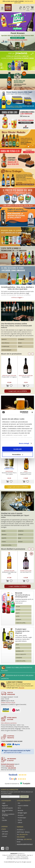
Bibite (18, 613)
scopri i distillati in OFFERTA (18, 586)
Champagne (5, 346)
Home (4, 829)
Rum (20, 538)
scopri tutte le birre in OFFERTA (18, 487)
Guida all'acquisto (7, 808)
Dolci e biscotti (21, 654)
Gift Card (5, 834)
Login (4, 803)
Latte (18, 616)
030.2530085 (21, 837)
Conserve (19, 658)
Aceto (18, 648)
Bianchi (4, 339)
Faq (3, 818)
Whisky (20, 542)
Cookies (18, 857)
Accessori (21, 815)
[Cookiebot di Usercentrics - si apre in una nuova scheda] (21, 412)
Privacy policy (24, 857)
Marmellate (20, 651)
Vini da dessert (6, 350)
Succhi (18, 610)
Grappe (4, 538)
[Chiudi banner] (32, 412)
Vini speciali (5, 343)
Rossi (20, 343)
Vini (19, 803)
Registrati (5, 806)
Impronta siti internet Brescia (21, 859)
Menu (2, 10)
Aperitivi (21, 531)
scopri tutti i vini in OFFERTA (17, 391)
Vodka (4, 542)
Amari (4, 531)
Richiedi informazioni (8, 764)
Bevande (20, 810)
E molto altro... (7, 545)
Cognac (21, 535)
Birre (19, 808)
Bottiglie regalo (22, 813)
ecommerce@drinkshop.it (25, 844)
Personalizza (18, 454)
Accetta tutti (17, 449)
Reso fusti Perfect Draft (7, 811)
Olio (17, 645)
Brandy (4, 535)
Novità (20, 820)
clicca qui (21, 688)
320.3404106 (12, 768)
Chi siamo (5, 832)
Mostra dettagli (24, 443)
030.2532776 (10, 766)
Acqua (18, 606)
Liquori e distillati (23, 806)
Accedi (24, 9)
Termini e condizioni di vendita (8, 815)
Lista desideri (28, 10)
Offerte (20, 823)
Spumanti (21, 339)
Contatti (4, 836)
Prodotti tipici (22, 818)
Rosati (20, 346)
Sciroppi (18, 620)
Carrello (32, 9)
